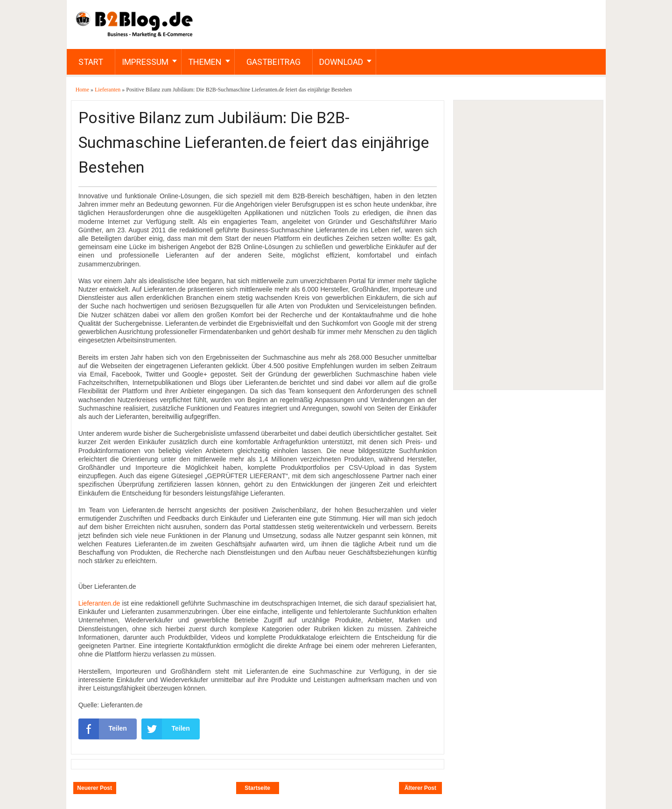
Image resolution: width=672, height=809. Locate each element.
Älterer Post (420, 788)
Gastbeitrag (273, 62)
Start (91, 62)
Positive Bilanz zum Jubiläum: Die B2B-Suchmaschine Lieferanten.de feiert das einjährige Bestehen (254, 142)
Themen (205, 62)
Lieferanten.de (99, 603)
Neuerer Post (94, 788)
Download (341, 62)
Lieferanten (108, 90)
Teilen (103, 729)
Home (83, 90)
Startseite (257, 788)
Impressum (145, 62)
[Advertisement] (528, 245)
